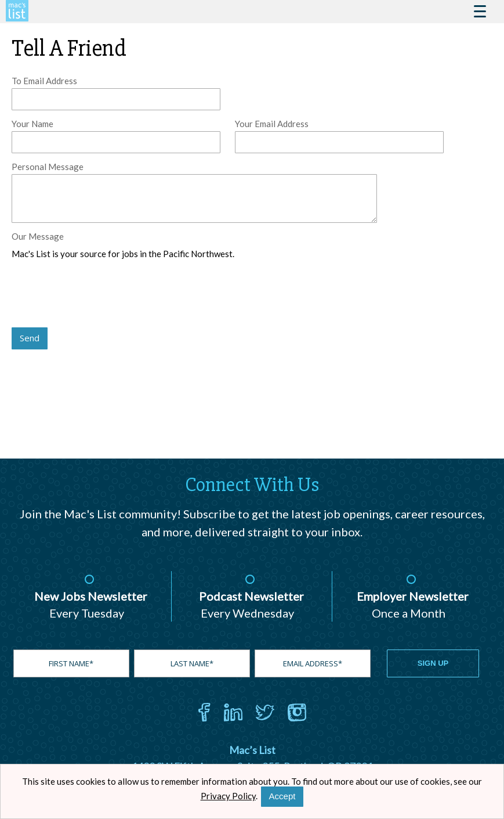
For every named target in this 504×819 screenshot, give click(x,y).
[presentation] (100, 294)
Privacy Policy (228, 796)
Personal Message (48, 167)
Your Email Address (272, 124)
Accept (282, 796)
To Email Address (44, 81)
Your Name (32, 124)
